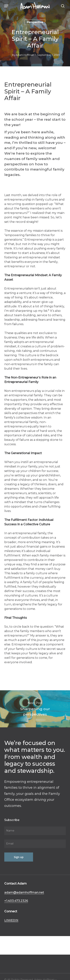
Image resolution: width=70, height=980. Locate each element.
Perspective (35, 22)
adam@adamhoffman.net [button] (24, 892)
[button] (6, 6)
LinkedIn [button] (11, 920)
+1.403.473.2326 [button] (16, 901)
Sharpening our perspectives (35, 709)
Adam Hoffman (25, 55)
